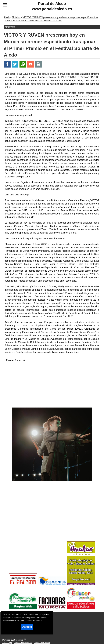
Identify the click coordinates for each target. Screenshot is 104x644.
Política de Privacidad (23, 643)
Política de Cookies (42, 643)
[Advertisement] (52, 385)
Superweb (19, 640)
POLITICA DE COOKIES (31, 620)
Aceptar (27, 627)
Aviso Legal (7, 643)
